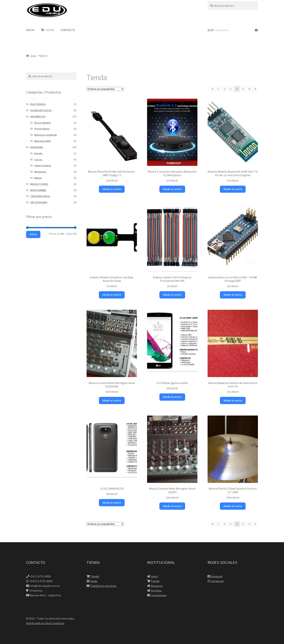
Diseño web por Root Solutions (45, 623)
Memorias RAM (42, 141)
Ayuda (94, 581)
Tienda (95, 576)
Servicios (156, 590)
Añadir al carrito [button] (112, 189)
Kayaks (38, 153)
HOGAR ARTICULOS (41, 110)
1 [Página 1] (218, 89)
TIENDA (48, 30)
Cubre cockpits (43, 165)
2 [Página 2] (225, 89)
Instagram (217, 581)
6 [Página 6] (249, 89)
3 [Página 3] (231, 89)
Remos (38, 178)
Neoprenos (40, 172)
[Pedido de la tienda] (105, 89)
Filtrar (33, 234)
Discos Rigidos (43, 123)
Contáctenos (159, 595)
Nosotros (157, 586)
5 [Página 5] (243, 89)
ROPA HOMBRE (38, 190)
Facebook (217, 576)
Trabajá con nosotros (103, 586)
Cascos (38, 160)
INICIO (30, 30)
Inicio (33, 56)
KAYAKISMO (37, 147)
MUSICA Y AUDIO (39, 184)
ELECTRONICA (38, 104)
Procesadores (42, 129)
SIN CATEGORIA (39, 202)
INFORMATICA (38, 116)
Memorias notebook (45, 135)
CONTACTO (68, 30)
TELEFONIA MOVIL (40, 196)
